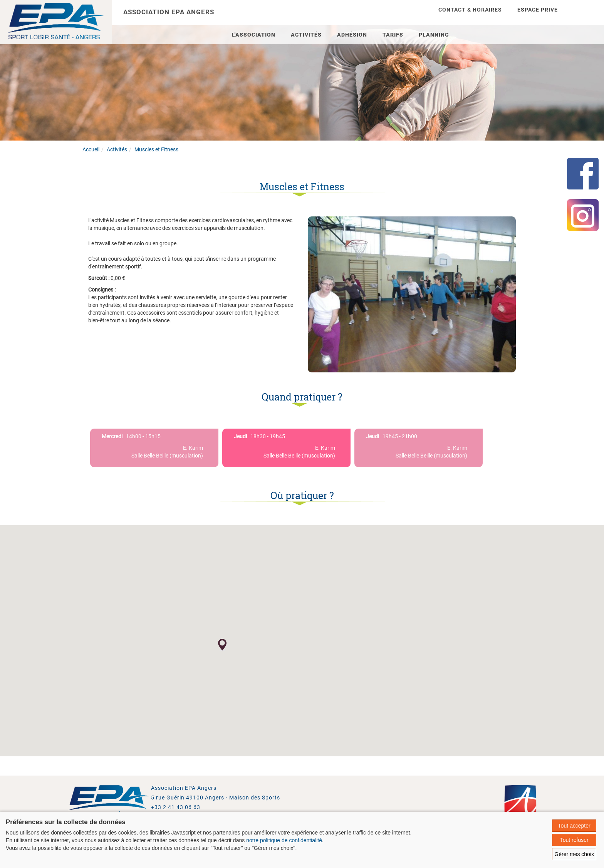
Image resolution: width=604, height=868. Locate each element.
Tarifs (393, 35)
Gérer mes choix (574, 854)
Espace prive (538, 10)
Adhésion (352, 35)
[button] (222, 645)
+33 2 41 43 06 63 (176, 807)
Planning (434, 35)
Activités (306, 35)
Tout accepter (574, 826)
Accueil (91, 149)
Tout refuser (574, 840)
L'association (254, 35)
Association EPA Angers (169, 12)
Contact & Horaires (470, 10)
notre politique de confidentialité (284, 840)
